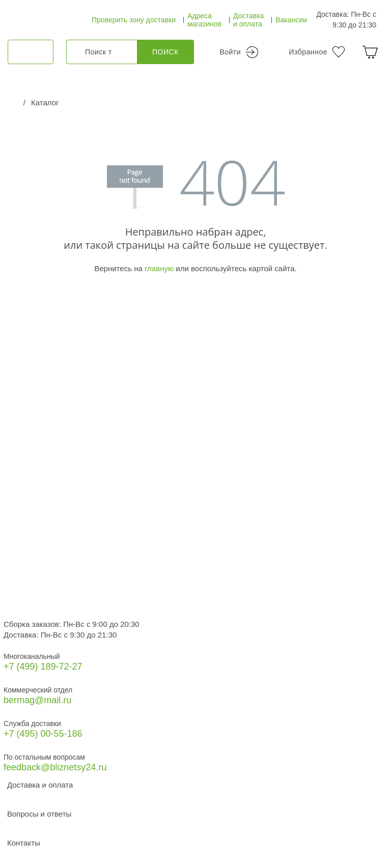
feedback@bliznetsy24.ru (55, 767)
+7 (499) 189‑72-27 (43, 667)
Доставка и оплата (248, 20)
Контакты (24, 843)
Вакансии (291, 20)
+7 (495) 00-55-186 (43, 734)
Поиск (165, 52)
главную (159, 268)
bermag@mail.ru (37, 700)
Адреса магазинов (204, 20)
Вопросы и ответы (39, 814)
